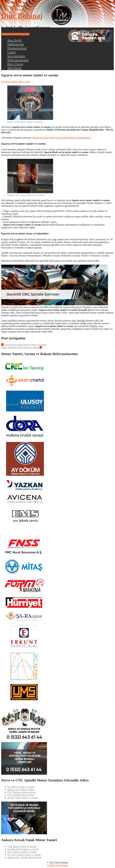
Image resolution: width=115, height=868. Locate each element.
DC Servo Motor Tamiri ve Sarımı (24, 855)
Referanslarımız (18, 60)
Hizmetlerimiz (17, 48)
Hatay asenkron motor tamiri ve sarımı (22, 347)
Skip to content (9, 3)
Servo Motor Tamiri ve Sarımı (22, 852)
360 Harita (14, 68)
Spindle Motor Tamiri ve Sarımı (23, 849)
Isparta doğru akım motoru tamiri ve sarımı (24, 345)
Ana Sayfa (14, 40)
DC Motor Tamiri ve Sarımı (21, 787)
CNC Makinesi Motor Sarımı (22, 792)
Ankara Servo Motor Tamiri (21, 789)
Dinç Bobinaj (22, 16)
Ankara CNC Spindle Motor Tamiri (25, 857)
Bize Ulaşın (15, 64)
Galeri (12, 52)
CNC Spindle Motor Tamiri (21, 795)
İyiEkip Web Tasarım (58, 865)
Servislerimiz (16, 56)
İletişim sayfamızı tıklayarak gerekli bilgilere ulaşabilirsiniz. (62, 138)
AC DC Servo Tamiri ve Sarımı (23, 798)
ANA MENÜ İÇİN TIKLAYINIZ (16, 34)
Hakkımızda (16, 44)
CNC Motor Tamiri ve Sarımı (22, 846)
